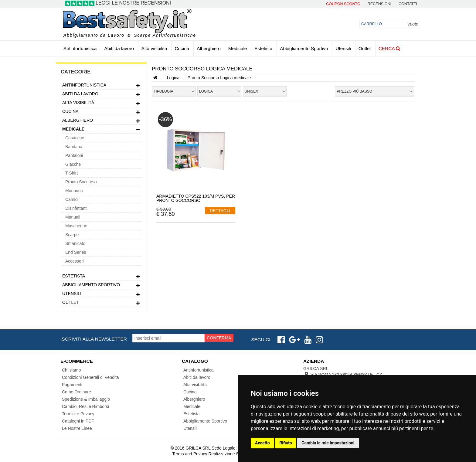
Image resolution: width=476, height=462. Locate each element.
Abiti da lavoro (119, 48)
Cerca (389, 48)
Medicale (238, 48)
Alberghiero (209, 48)
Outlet (365, 48)
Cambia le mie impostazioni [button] (328, 443)
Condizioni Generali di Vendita (90, 377)
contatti (408, 4)
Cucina (182, 48)
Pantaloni (74, 155)
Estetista (263, 48)
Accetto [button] (262, 443)
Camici (72, 199)
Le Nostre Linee (77, 428)
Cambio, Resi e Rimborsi (85, 406)
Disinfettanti (76, 208)
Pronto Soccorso (81, 182)
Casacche (75, 138)
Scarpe (72, 235)
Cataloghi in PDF (78, 421)
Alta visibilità (154, 48)
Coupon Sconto (343, 4)
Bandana (74, 147)
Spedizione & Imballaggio (86, 399)
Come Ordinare (76, 392)
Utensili (343, 48)
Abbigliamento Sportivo (304, 48)
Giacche (73, 164)
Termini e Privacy (78, 414)
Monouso (74, 191)
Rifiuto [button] (286, 443)
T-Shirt (71, 173)
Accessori (75, 261)
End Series (76, 252)
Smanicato (75, 243)
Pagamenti (72, 385)
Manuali (73, 217)
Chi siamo (71, 370)
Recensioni (379, 4)
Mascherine (76, 226)
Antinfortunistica (80, 48)
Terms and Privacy (190, 454)
